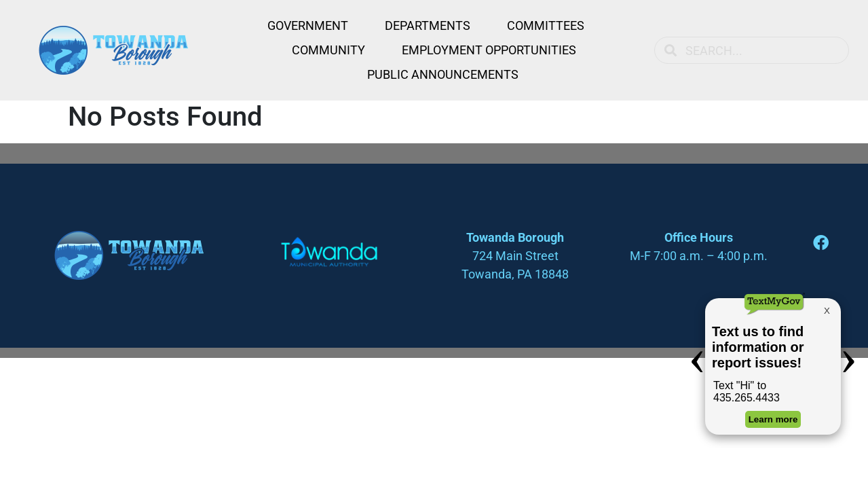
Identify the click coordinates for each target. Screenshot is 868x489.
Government (308, 25)
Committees (546, 25)
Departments (428, 25)
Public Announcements (443, 74)
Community (328, 50)
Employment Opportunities (489, 50)
